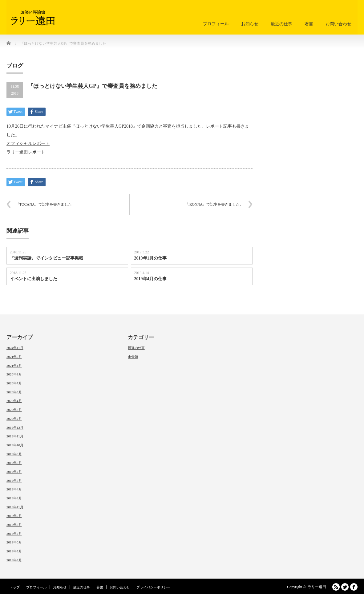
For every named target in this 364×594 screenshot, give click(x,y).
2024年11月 (15, 348)
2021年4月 (14, 366)
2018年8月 (14, 525)
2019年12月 (15, 428)
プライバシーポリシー (153, 587)
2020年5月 (14, 392)
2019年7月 (14, 472)
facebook (354, 587)
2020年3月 (14, 410)
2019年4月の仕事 (150, 279)
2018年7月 (14, 534)
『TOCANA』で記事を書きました (44, 204)
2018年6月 (14, 542)
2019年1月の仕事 (150, 258)
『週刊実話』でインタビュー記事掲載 (47, 258)
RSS (336, 587)
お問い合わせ (338, 24)
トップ (15, 587)
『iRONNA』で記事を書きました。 (214, 204)
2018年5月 (14, 551)
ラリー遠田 (317, 587)
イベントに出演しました (34, 279)
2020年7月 (14, 383)
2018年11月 (15, 507)
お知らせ (250, 24)
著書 (309, 24)
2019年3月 (14, 498)
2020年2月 (14, 419)
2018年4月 (14, 560)
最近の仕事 (281, 24)
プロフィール (216, 24)
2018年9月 (14, 516)
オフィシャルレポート (28, 143)
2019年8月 (14, 463)
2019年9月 (14, 454)
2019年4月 (14, 489)
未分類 (133, 357)
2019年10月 (15, 445)
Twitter (345, 587)
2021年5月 (14, 357)
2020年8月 (14, 374)
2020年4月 (14, 401)
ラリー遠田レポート (26, 152)
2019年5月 (14, 481)
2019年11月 (15, 436)
